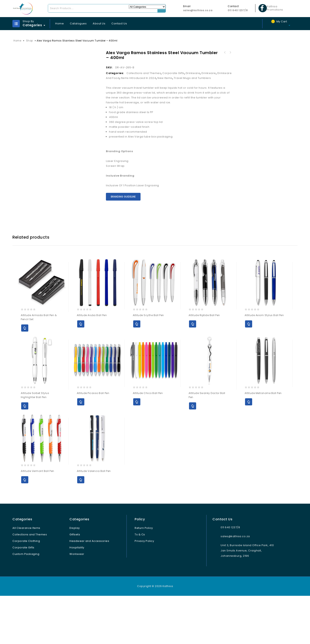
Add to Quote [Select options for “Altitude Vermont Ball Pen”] (25, 528)
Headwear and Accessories (89, 589)
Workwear (77, 602)
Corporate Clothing (26, 589)
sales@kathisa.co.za (198, 10)
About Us (99, 23)
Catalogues (78, 23)
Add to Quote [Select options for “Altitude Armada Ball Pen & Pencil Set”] (25, 376)
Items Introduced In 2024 (138, 78)
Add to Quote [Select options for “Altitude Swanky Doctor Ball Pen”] (193, 454)
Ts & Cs (140, 583)
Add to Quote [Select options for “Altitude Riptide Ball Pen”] (193, 372)
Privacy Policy (144, 589)
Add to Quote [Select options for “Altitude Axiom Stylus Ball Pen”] (249, 372)
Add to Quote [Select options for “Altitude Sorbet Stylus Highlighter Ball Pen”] (25, 454)
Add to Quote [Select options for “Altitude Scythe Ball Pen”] (137, 372)
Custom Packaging (26, 602)
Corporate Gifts (173, 73)
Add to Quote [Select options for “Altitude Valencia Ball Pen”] (81, 528)
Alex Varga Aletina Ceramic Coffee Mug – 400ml (225, 52)
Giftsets (75, 583)
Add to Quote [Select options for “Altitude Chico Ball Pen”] (137, 450)
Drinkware (193, 73)
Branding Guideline (123, 197)
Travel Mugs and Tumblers (192, 78)
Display (75, 576)
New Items (165, 78)
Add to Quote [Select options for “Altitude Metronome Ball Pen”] (249, 450)
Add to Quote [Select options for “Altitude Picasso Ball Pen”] (81, 450)
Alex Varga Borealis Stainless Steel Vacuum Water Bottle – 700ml (230, 52)
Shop (30, 41)
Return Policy (144, 576)
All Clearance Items (26, 576)
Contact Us (119, 23)
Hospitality (77, 596)
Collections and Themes (144, 73)
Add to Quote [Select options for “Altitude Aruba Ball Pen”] (81, 372)
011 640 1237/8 (238, 10)
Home (59, 23)
